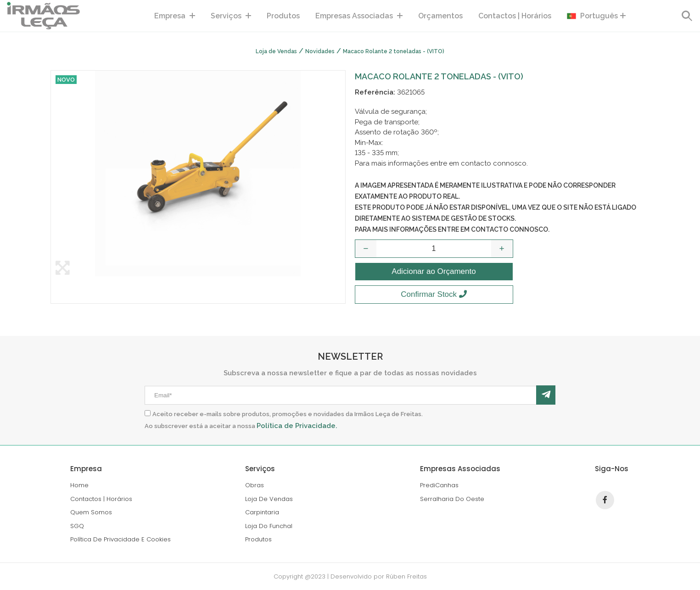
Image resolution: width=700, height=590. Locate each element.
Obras (255, 485)
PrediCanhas (439, 485)
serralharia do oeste (452, 499)
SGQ (77, 526)
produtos (283, 16)
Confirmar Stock (434, 294)
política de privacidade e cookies (120, 539)
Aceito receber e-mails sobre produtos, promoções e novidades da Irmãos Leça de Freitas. (288, 414)
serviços (231, 16)
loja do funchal (269, 526)
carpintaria (262, 512)
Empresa (175, 16)
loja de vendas (269, 499)
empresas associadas (359, 16)
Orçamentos (440, 16)
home (79, 485)
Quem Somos (91, 512)
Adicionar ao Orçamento (434, 271)
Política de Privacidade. (297, 426)
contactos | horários (515, 16)
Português (596, 16)
